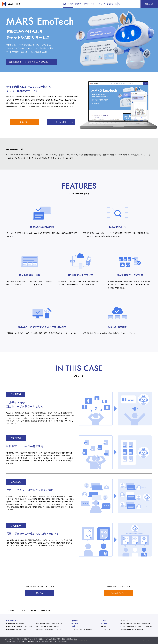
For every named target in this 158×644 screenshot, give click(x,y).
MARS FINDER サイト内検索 (15, 624)
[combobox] (128, 4)
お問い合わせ (149, 4)
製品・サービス (68, 4)
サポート (94, 4)
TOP (8, 610)
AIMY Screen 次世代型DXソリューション (48, 629)
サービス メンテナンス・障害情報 (82, 629)
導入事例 (86, 4)
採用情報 (104, 626)
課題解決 (78, 4)
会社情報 (110, 4)
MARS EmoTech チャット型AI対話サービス (49, 624)
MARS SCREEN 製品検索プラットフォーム (19, 626)
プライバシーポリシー (60, 642)
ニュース (102, 4)
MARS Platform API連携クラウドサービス (19, 629)
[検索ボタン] (120, 4)
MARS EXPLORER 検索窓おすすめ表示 (47, 626)
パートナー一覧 (105, 629)
